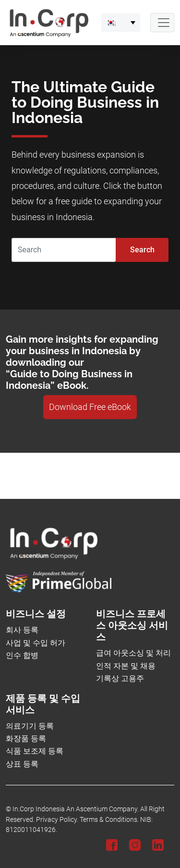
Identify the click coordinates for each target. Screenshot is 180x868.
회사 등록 (22, 630)
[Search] (64, 250)
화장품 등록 (26, 738)
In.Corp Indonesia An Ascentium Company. (76, 809)
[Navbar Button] (162, 23)
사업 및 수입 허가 (36, 643)
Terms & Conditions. (109, 820)
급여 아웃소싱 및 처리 (133, 653)
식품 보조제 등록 (35, 751)
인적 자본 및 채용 (126, 666)
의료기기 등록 (30, 726)
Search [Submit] (142, 250)
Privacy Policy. (57, 820)
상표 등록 (22, 764)
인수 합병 (22, 655)
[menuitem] (121, 23)
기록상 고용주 (120, 678)
